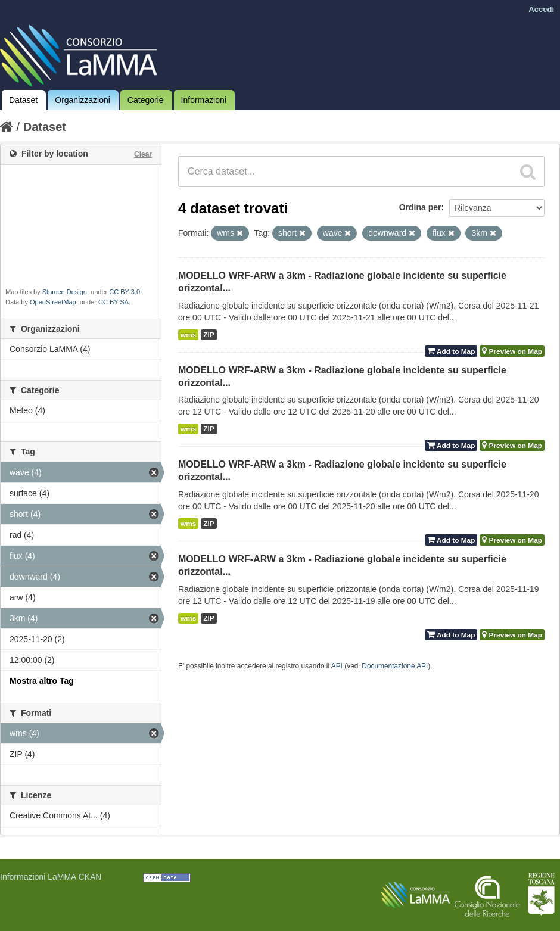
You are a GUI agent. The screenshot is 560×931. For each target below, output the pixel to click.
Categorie (146, 100)
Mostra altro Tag (42, 681)
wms (188, 335)
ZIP (209, 335)
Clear (143, 154)
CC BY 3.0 (125, 292)
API (337, 666)
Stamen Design (65, 292)
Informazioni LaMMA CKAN (51, 877)
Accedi (541, 9)
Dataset (23, 100)
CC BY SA (113, 302)
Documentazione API (395, 666)
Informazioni (204, 100)
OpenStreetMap (53, 302)
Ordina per (420, 207)
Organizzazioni (83, 100)
